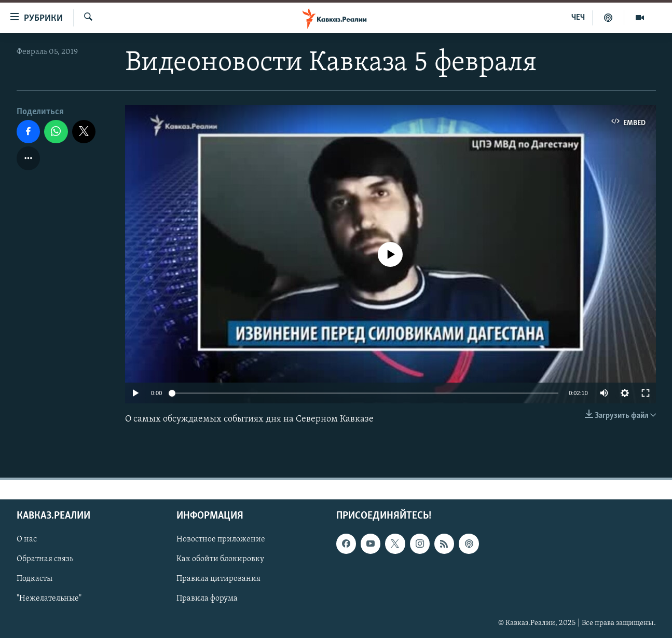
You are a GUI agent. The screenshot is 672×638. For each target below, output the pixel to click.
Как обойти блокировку (220, 559)
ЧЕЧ (578, 18)
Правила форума (207, 599)
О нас (27, 539)
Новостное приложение (221, 539)
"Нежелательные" (49, 599)
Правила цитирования (218, 579)
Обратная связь (45, 559)
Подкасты (35, 579)
